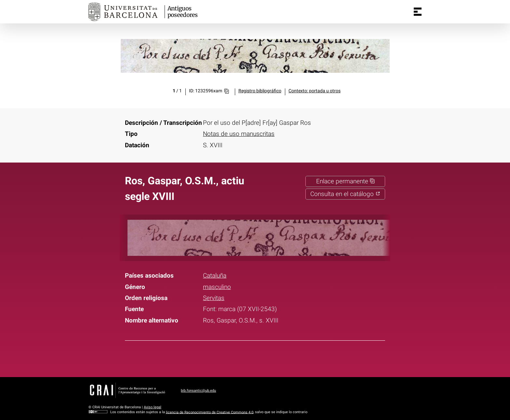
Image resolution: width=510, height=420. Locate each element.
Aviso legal (153, 407)
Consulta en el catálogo (345, 194)
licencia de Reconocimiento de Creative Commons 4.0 (210, 412)
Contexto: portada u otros (315, 91)
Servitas (214, 298)
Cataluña (215, 276)
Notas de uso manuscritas (239, 134)
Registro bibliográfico (260, 91)
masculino (217, 287)
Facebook (234, 358)
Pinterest (267, 358)
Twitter (250, 358)
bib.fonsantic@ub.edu (198, 391)
